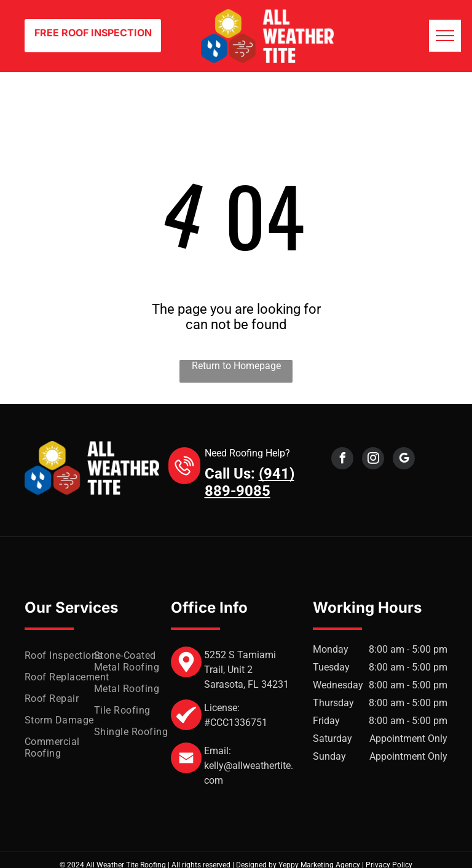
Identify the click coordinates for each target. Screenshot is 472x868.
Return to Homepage (236, 366)
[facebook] (342, 460)
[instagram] (373, 460)
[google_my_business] (404, 460)
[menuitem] (69, 655)
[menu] (445, 36)
